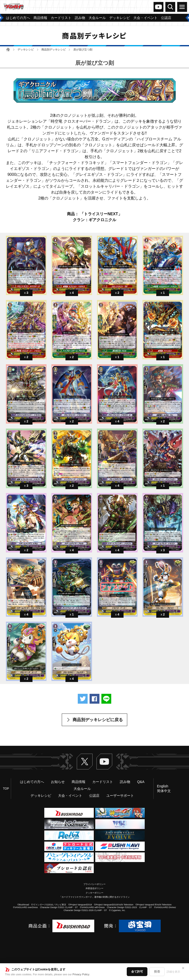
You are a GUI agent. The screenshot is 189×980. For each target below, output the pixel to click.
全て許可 (137, 972)
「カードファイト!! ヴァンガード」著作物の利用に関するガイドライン (95, 897)
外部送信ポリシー (94, 888)
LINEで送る (106, 699)
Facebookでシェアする (94, 699)
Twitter (85, 762)
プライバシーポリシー (94, 884)
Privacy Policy (81, 974)
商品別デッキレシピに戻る (98, 720)
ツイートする (83, 699)
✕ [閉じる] (183, 968)
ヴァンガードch (158, 7)
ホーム (8, 49)
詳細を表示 (173, 972)
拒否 (157, 972)
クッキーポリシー (94, 893)
